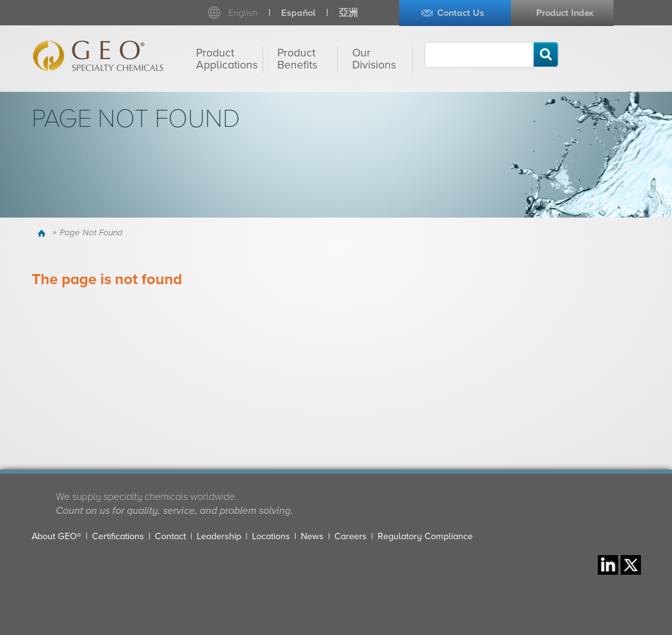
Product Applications (227, 59)
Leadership (219, 536)
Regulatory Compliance (425, 536)
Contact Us (461, 13)
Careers (351, 536)
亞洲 (348, 13)
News (312, 536)
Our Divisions (374, 59)
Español (298, 13)
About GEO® (56, 536)
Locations (271, 536)
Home (43, 233)
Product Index (565, 13)
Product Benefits (297, 59)
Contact (170, 536)
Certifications (118, 536)
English (243, 13)
